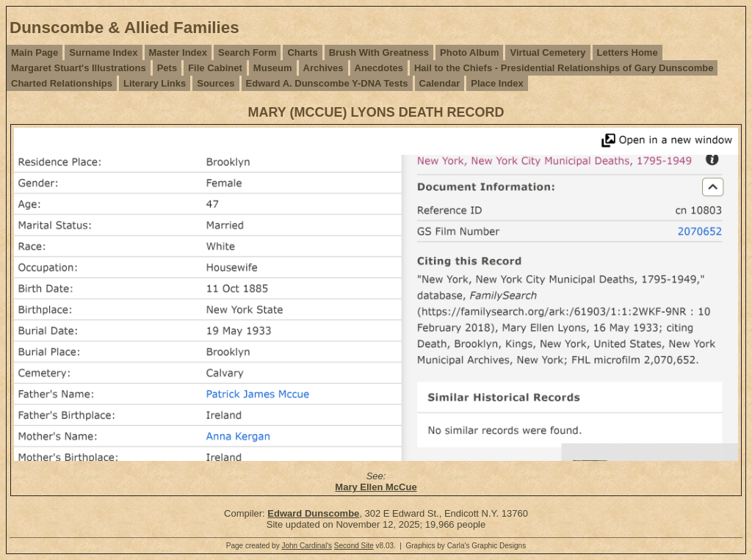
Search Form (247, 52)
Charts (302, 52)
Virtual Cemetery (547, 52)
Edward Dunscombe (313, 513)
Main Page (35, 52)
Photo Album (469, 52)
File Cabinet (215, 68)
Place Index (497, 83)
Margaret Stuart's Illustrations (79, 68)
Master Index (178, 52)
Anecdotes (379, 68)
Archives (323, 68)
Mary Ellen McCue (376, 487)
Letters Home (628, 52)
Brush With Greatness (379, 52)
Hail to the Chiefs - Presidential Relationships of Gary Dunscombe (564, 68)
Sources (216, 83)
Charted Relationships (62, 83)
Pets (167, 68)
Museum (273, 68)
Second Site (354, 546)
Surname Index (103, 52)
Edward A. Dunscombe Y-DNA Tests (327, 83)
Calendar (440, 83)
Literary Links (155, 83)
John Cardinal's (307, 546)
